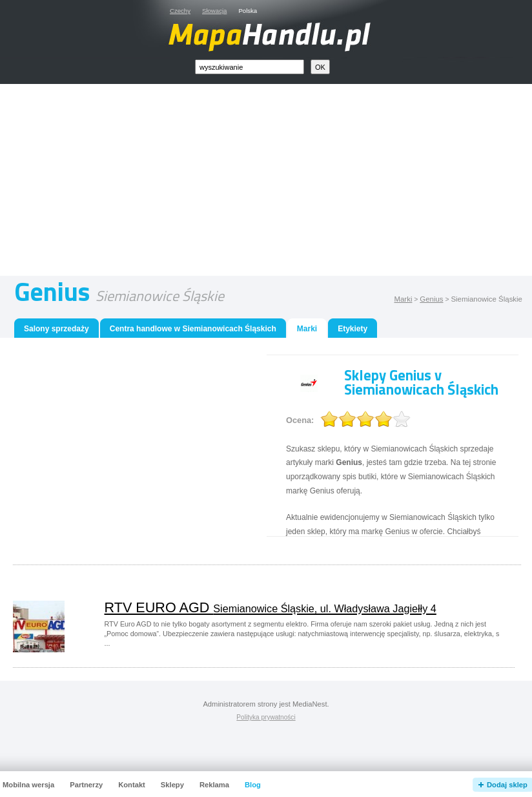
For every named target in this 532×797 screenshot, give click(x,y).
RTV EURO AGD (271, 607)
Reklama (214, 785)
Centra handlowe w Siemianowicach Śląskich (193, 329)
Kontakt (132, 785)
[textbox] (250, 67)
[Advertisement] (281, 183)
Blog (253, 785)
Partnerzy (86, 785)
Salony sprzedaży (56, 329)
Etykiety (353, 329)
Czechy (180, 11)
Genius (431, 299)
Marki (403, 299)
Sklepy (172, 785)
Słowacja (214, 11)
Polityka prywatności (266, 717)
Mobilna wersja (28, 785)
